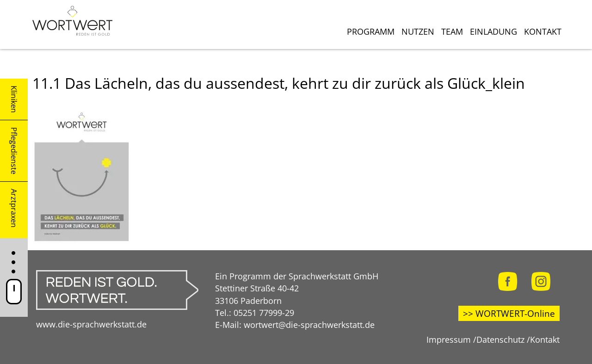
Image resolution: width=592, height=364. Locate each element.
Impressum (449, 339)
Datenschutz (500, 339)
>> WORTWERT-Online (509, 313)
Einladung (493, 31)
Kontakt (543, 31)
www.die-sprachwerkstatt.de (91, 324)
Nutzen (418, 31)
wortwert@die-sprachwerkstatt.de (309, 324)
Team (452, 31)
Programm (371, 31)
